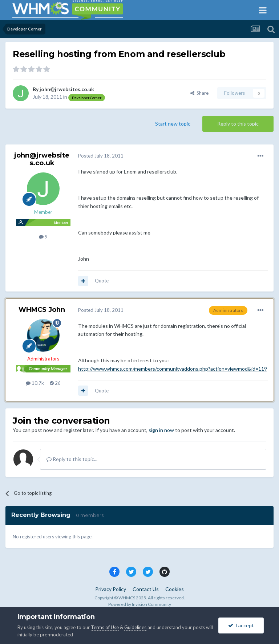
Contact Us (146, 589)
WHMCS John (42, 310)
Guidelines (135, 627)
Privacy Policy (111, 589)
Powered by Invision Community (140, 604)
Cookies (175, 589)
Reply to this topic (238, 124)
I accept (241, 625)
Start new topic (173, 124)
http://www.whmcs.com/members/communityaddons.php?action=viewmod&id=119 (173, 369)
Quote (102, 281)
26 (55, 383)
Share (199, 93)
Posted (101, 156)
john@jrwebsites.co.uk (67, 89)
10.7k (35, 383)
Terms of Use (105, 627)
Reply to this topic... (72, 459)
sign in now (161, 430)
